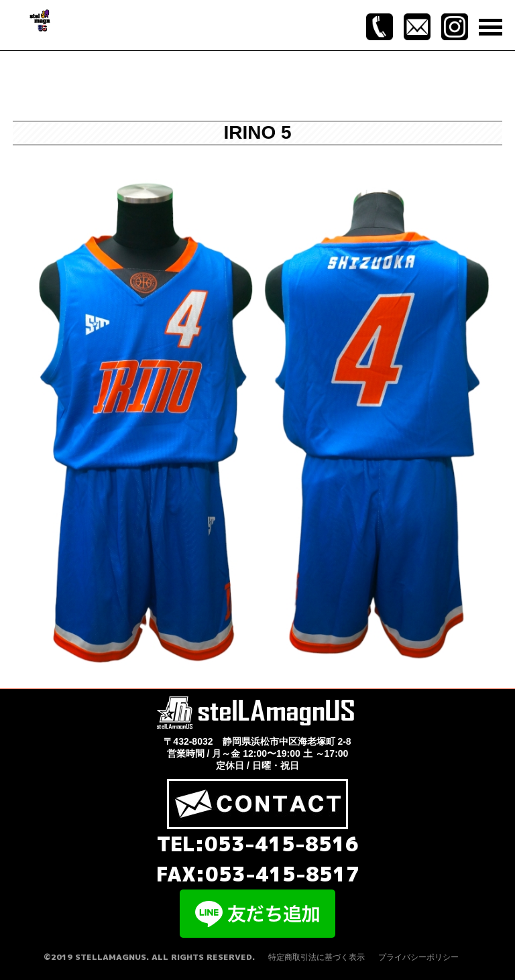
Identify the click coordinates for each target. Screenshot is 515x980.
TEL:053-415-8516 (258, 844)
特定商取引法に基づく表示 (317, 957)
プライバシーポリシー (418, 957)
